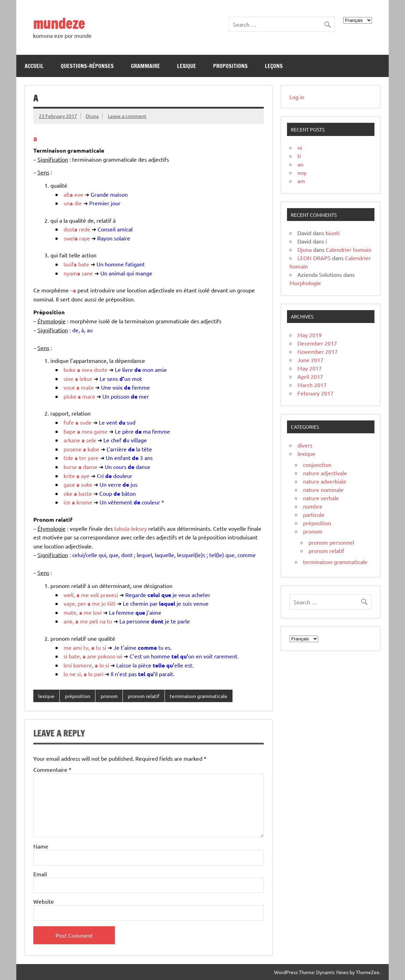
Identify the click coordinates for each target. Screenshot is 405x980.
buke (70, 369)
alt (68, 194)
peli (94, 621)
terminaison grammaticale (199, 696)
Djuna (92, 116)
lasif (70, 264)
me (85, 595)
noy (302, 172)
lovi (97, 612)
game (101, 431)
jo (104, 603)
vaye (69, 603)
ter (83, 458)
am (301, 181)
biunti (333, 233)
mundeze (59, 23)
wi (119, 656)
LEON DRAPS (314, 258)
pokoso (106, 656)
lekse (86, 378)
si (104, 647)
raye (85, 238)
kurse (70, 467)
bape (70, 431)
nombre (313, 506)
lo (102, 665)
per (82, 603)
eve (79, 194)
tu (109, 621)
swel (71, 238)
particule (314, 514)
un (68, 203)
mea (87, 369)
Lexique (187, 66)
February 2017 (315, 393)
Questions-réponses (87, 66)
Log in (297, 97)
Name (41, 846)
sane (87, 273)
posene (73, 449)
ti (299, 156)
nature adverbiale (325, 481)
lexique (46, 696)
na (103, 621)
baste (85, 493)
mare (89, 396)
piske (70, 396)
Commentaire (52, 769)
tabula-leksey (130, 528)
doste (101, 369)
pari (99, 674)
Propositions (230, 66)
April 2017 (310, 376)
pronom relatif (144, 696)
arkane (72, 440)
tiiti (111, 603)
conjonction (317, 465)
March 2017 (312, 385)
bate (84, 264)
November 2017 (318, 351)
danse (90, 467)
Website (44, 901)
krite (69, 476)
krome (84, 502)
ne (73, 674)
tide (68, 458)
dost (70, 229)
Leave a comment (127, 116)
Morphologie (305, 283)
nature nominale (323, 489)
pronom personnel (331, 542)
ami (77, 647)
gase (69, 484)
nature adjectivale (325, 473)
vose (69, 387)
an (300, 164)
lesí (68, 665)
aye (85, 476)
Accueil (34, 66)
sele (91, 440)
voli (95, 595)
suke (87, 484)
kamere (83, 665)
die (78, 203)
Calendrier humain (349, 249)
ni (300, 147)
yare (93, 458)
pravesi (109, 595)
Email (40, 874)
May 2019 (310, 335)
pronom (109, 696)
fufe (69, 422)
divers (305, 445)
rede (85, 229)
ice (67, 502)
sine (69, 378)
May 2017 (310, 368)
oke (68, 493)
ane (68, 621)
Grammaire (145, 66)
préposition (78, 696)
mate (87, 387)
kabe (93, 449)
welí (69, 595)
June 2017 (310, 360)
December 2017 (317, 343)
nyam (72, 273)
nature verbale (321, 498)
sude (86, 422)
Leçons (274, 66)
